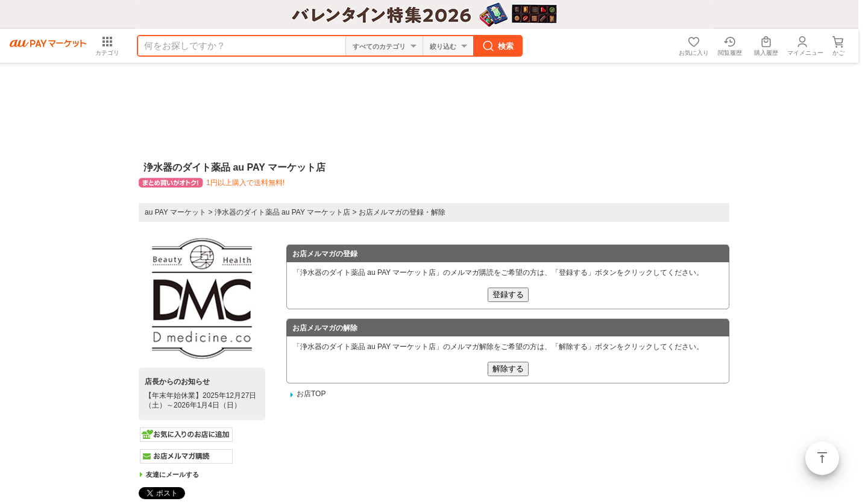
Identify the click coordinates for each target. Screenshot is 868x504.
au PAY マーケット (175, 212)
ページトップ (822, 458)
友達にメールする (172, 474)
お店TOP (311, 394)
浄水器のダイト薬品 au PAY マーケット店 (282, 212)
